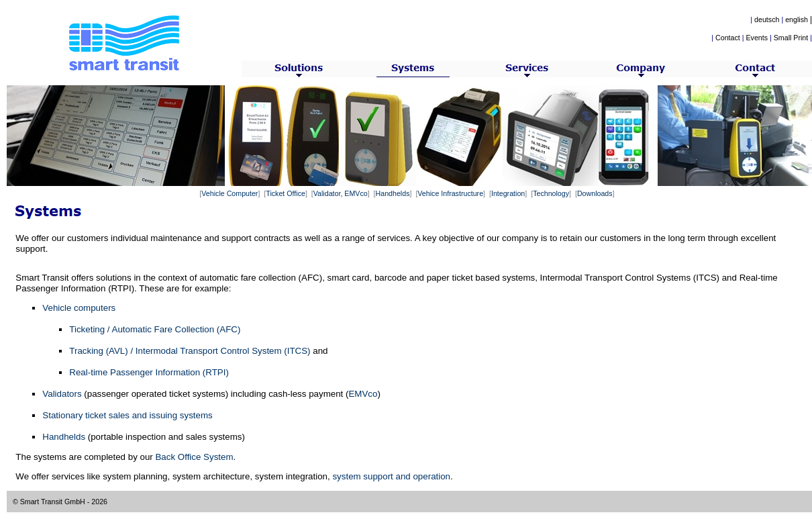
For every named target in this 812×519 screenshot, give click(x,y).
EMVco (363, 394)
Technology (551, 193)
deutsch (767, 19)
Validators (62, 394)
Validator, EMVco (341, 193)
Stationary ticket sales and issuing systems (127, 415)
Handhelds (393, 193)
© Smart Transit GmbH (49, 502)
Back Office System (194, 457)
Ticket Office (286, 193)
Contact (728, 38)
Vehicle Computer (230, 193)
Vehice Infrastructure (450, 193)
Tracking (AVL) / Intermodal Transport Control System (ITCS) (190, 351)
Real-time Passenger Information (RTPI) (149, 372)
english (797, 19)
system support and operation (391, 476)
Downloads (595, 193)
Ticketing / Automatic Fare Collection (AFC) (155, 329)
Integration (508, 193)
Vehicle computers (79, 308)
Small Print (791, 38)
